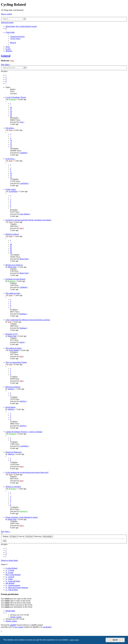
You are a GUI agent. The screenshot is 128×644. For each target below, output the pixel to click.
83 (11, 251)
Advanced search (7, 22)
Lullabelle (23, 153)
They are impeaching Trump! (16, 362)
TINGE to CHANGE (13, 487)
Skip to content (6, 14)
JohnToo (11, 389)
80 (11, 244)
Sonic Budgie (24, 214)
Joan (12, 61)
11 (11, 142)
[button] (6, 83)
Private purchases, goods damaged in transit (22, 517)
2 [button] (6, 77)
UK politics (10, 128)
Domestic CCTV (12, 334)
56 (11, 108)
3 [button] (6, 79)
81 (11, 247)
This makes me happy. (14, 348)
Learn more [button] (74, 640)
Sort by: (26, 536)
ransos (22, 342)
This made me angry (13, 293)
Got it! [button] (115, 640)
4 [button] (6, 81)
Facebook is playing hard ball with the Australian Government (28, 220)
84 (11, 253)
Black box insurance (13, 387)
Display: (11, 536)
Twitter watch (11, 189)
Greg (21, 122)
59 (11, 114)
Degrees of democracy (14, 452)
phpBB (13, 625)
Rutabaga (23, 314)
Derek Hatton (10, 407)
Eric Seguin (19, 627)
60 (11, 116)
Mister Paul (24, 259)
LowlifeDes (24, 183)
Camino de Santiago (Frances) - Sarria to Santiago (24, 432)
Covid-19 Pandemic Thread (16, 97)
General (6, 56)
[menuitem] (6, 28)
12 (11, 144)
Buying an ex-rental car (14, 265)
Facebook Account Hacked (15, 279)
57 (11, 110)
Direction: (44, 536)
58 (11, 112)
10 (11, 140)
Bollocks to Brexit (12, 234)
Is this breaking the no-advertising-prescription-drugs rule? (27, 472)
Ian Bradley (47, 627)
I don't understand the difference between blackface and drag (28, 320)
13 (11, 147)
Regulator (13, 99)
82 (11, 249)
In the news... (10, 159)
